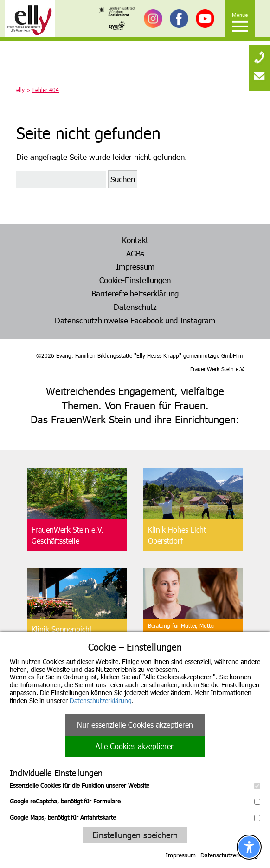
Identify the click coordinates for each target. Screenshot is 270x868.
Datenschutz (135, 307)
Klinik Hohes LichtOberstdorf (177, 535)
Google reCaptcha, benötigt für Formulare (135, 801)
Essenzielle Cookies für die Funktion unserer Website (135, 785)
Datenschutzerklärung (101, 700)
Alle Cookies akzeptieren (135, 746)
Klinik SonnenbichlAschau (61, 635)
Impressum (181, 855)
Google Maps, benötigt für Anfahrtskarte (135, 817)
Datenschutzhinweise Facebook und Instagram (135, 320)
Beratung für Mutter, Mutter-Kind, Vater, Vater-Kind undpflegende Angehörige (183, 635)
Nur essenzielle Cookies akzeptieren (135, 725)
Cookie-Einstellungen (135, 280)
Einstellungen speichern (135, 835)
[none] (260, 53)
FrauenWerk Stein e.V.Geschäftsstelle (67, 535)
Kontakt (135, 240)
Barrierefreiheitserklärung (135, 293)
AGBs (135, 253)
